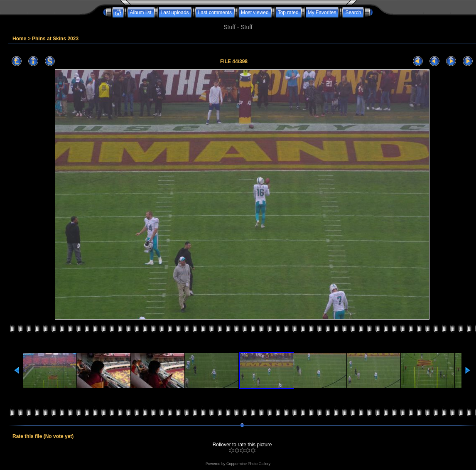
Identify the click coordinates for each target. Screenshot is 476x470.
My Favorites (322, 12)
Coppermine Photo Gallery (248, 464)
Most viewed (255, 12)
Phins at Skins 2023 (55, 39)
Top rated (288, 12)
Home (19, 39)
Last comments (215, 12)
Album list (141, 12)
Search (353, 12)
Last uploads (175, 12)
